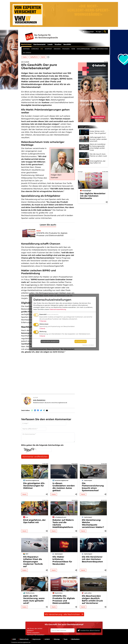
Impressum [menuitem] (36, 639)
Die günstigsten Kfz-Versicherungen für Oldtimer (34, 486)
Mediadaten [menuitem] (75, 639)
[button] (48, 57)
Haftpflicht (34, 57)
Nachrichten (26, 44)
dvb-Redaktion (39, 400)
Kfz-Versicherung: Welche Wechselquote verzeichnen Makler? (93, 524)
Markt (43, 57)
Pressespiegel (88, 32)
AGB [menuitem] (13, 639)
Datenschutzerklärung (58, 309)
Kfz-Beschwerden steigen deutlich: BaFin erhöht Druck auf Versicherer (92, 600)
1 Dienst (42, 329)
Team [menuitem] (65, 639)
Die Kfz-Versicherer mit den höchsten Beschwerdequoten (92, 559)
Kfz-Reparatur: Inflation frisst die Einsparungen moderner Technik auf (33, 562)
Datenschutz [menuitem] (23, 639)
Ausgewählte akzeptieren (50, 341)
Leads (50, 44)
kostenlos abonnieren (89, 630)
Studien (58, 44)
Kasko (25, 57)
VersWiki (67, 44)
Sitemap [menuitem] (56, 639)
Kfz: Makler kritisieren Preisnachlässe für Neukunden (62, 560)
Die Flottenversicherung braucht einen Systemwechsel (93, 487)
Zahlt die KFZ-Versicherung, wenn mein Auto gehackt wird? (34, 600)
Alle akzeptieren (81, 341)
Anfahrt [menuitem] (46, 639)
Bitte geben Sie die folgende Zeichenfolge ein (42, 445)
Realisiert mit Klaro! (88, 345)
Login (98, 32)
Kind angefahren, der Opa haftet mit (34, 521)
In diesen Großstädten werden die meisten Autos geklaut (64, 487)
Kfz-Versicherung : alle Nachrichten (64, 614)
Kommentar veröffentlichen (35, 457)
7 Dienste (43, 321)
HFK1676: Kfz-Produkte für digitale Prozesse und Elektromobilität (64, 600)
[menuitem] (87, 32)
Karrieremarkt (39, 44)
